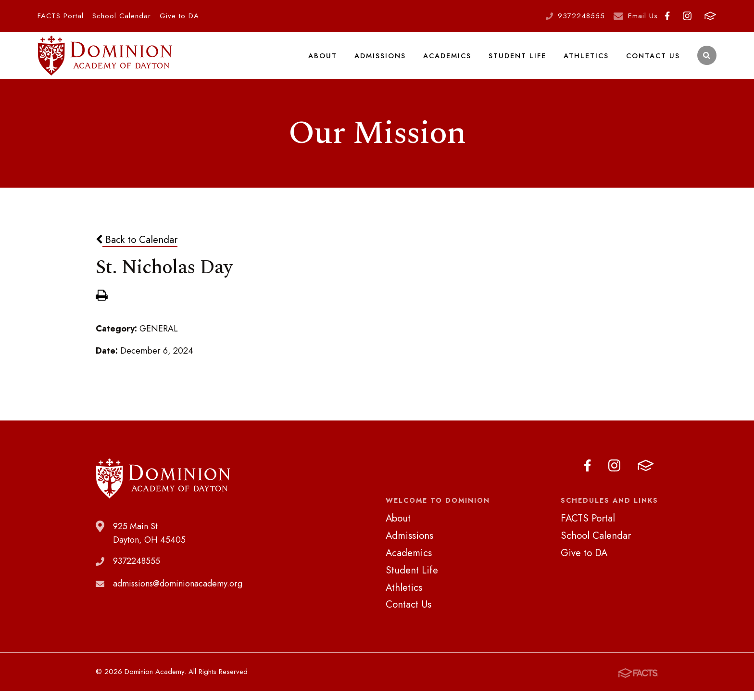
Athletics (587, 60)
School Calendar (122, 16)
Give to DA (179, 16)
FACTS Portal (61, 16)
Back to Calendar (137, 249)
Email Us (643, 16)
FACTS (710, 16)
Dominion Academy (105, 60)
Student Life (519, 60)
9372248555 (581, 16)
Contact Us (653, 60)
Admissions (383, 60)
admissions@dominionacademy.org (178, 593)
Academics (450, 60)
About (326, 60)
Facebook (667, 16)
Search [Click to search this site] (707, 60)
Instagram (687, 16)
